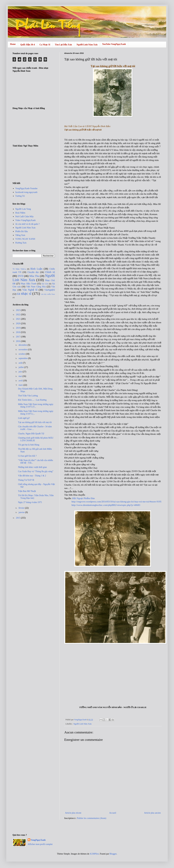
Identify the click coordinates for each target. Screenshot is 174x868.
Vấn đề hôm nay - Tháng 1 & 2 (32, 476)
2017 (18, 337)
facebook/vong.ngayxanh (26, 192)
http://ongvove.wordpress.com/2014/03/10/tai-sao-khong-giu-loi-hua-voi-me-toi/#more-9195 (116, 502)
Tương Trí (20, 196)
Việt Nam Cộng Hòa (36, 287)
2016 (18, 341)
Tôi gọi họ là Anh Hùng (29, 445)
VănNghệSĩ (50, 290)
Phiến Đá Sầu (22, 231)
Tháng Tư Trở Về (26, 480)
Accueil (113, 813)
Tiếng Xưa (20, 235)
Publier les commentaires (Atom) (92, 818)
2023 (18, 310)
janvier (22, 512)
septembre (23, 358)
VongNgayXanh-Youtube (26, 188)
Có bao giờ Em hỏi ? (27, 456)
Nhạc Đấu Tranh (29, 284)
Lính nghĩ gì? (24, 418)
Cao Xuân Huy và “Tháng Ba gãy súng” (36, 471)
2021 (18, 319)
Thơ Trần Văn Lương (28, 396)
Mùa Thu (34, 276)
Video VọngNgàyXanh (25, 220)
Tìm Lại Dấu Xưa (63, 45)
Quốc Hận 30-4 (28, 45)
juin (20, 372)
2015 (18, 518)
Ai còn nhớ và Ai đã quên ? (28, 224)
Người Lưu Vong (23, 209)
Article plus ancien (152, 813)
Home (13, 44)
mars (21, 385)
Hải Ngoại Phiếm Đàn (83, 498)
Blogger (113, 854)
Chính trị (50, 272)
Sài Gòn (45, 284)
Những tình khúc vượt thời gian (32, 467)
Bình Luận (36, 269)
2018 (18, 332)
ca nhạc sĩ (24, 294)
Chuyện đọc (33, 272)
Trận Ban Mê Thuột (27, 491)
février (22, 508)
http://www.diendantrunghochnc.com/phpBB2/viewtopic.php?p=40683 (106, 505)
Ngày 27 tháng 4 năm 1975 (30, 502)
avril (21, 381)
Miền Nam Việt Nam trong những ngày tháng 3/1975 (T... (36, 406)
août (21, 363)
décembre (23, 345)
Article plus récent (73, 813)
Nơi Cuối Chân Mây (25, 217)
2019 (18, 328)
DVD (21, 276)
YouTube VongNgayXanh (114, 44)
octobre (22, 354)
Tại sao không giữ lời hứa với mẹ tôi (35, 422)
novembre (23, 350)
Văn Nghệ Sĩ (30, 290)
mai (20, 376)
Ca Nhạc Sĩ (45, 45)
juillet (21, 367)
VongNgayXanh (38, 840)
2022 (18, 315)
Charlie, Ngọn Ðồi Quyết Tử (31, 434)
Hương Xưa (21, 243)
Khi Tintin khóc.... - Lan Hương (32, 400)
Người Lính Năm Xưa (87, 45)
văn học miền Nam (48, 294)
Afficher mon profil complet (40, 844)
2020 (18, 324)
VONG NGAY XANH (25, 239)
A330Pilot (94, 854)
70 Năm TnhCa (19, 269)
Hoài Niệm (20, 213)
